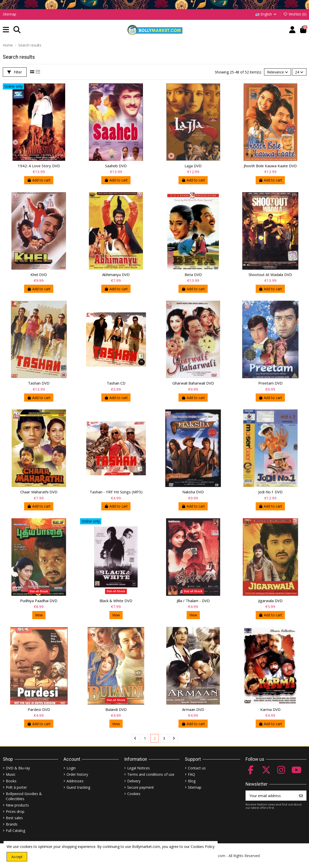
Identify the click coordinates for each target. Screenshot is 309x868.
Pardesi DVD (39, 709)
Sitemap (10, 14)
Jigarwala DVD (270, 601)
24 (299, 72)
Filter (15, 72)
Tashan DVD (39, 383)
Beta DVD (193, 275)
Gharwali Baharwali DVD (193, 383)
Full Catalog (15, 831)
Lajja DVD (193, 166)
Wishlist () (295, 14)
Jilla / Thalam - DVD (193, 601)
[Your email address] (271, 796)
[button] (6, 30)
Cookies (134, 794)
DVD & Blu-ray (18, 768)
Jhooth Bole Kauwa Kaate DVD (270, 166)
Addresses (75, 781)
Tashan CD (116, 383)
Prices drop (15, 811)
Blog (192, 781)
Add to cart (39, 180)
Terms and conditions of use (151, 774)
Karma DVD (270, 709)
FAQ (191, 774)
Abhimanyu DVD (116, 275)
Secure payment (141, 787)
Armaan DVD (193, 709)
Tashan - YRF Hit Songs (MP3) (116, 492)
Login (71, 768)
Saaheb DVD (116, 166)
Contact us (197, 768)
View (39, 615)
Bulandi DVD (116, 709)
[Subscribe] (301, 796)
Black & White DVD (116, 601)
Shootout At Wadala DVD (270, 275)
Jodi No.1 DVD (270, 492)
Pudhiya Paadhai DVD (39, 601)
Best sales (14, 818)
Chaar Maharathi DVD (39, 492)
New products (17, 805)
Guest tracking (78, 787)
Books (11, 781)
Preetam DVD (270, 383)
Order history (77, 774)
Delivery (134, 781)
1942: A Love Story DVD (39, 166)
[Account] (292, 30)
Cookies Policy (203, 847)
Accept (17, 857)
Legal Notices (139, 768)
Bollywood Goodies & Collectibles (24, 796)
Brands (12, 824)
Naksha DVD (193, 492)
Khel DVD (39, 275)
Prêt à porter (16, 787)
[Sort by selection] (278, 72)
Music (11, 774)
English (266, 14)
